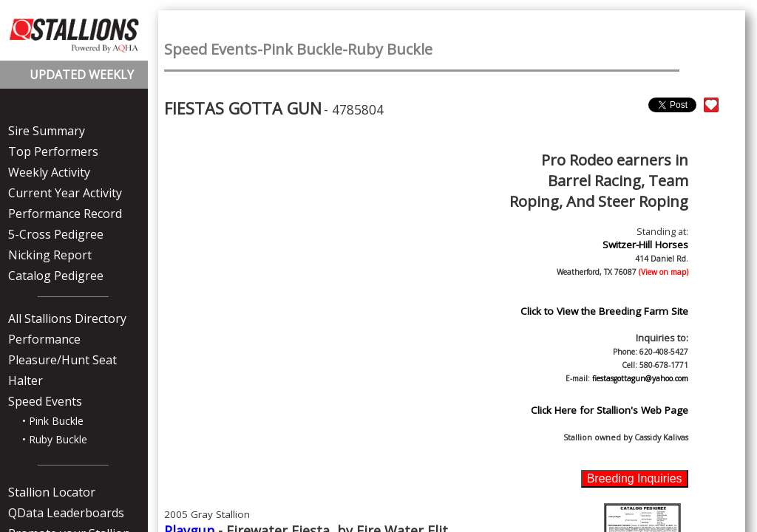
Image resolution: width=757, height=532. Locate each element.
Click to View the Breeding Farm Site (604, 311)
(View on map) (662, 272)
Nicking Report (50, 255)
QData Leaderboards (66, 513)
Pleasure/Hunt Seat (62, 360)
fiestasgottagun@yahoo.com (640, 378)
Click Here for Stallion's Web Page (610, 410)
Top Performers (53, 151)
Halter (26, 381)
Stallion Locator (52, 492)
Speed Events (45, 401)
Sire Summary (47, 131)
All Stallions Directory (67, 318)
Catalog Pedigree (56, 276)
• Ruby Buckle (55, 439)
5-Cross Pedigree (56, 234)
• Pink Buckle (53, 421)
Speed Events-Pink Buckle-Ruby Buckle (298, 49)
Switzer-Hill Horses (645, 245)
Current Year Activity (65, 193)
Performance (44, 339)
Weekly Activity (49, 172)
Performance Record (65, 214)
